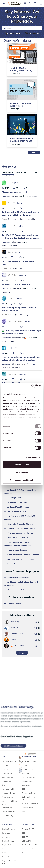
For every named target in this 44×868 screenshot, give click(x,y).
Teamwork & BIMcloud (11, 368)
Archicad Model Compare (18, 507)
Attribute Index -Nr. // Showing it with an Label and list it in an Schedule (21, 214)
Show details (31, 457)
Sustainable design (9, 797)
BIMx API (25, 837)
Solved (7, 176)
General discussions (9, 812)
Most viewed (18, 176)
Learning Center (14, 498)
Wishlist (4, 853)
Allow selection (22, 472)
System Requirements (17, 564)
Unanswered (21, 172)
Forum (4, 756)
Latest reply (7, 196)
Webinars (5, 849)
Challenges (6, 833)
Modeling (24, 268)
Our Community (7, 816)
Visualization (6, 781)
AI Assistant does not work (15, 192)
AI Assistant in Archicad (17, 502)
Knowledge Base (29, 756)
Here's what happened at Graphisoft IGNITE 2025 (21, 140)
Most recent (8, 172)
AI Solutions (32, 196)
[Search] (22, 28)
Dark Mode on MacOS (17, 511)
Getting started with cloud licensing (22, 559)
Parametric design (8, 793)
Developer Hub (28, 824)
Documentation (7, 777)
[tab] (8, 172)
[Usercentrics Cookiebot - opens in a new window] (31, 386)
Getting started (27, 769)
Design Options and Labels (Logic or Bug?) (19, 263)
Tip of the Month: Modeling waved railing (21, 69)
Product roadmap (15, 603)
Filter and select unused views (20, 533)
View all (34, 152)
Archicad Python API (29, 845)
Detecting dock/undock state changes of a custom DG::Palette (22, 332)
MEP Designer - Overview (18, 538)
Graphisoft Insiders (9, 841)
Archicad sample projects (18, 577)
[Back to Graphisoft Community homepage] (14, 3)
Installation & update (10, 246)
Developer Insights (29, 849)
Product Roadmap (8, 857)
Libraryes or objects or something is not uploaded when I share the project (21, 359)
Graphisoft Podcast (9, 845)
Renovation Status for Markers (20, 524)
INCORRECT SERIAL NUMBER (16, 284)
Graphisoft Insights (8, 829)
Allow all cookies (22, 465)
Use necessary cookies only (22, 480)
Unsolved (34, 172)
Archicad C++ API (9, 341)
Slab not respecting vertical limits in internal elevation (19, 309)
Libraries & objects (8, 773)
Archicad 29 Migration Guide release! (20, 105)
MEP (24, 812)
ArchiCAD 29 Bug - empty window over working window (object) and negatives (21, 237)
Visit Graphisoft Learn (13, 746)
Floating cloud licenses (17, 550)
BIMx (3, 785)
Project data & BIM (28, 219)
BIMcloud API (27, 841)
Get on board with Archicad (19, 590)
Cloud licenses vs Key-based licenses (23, 555)
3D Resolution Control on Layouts (21, 528)
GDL (24, 833)
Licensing (6, 292)
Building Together (9, 824)
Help (35, 3)
